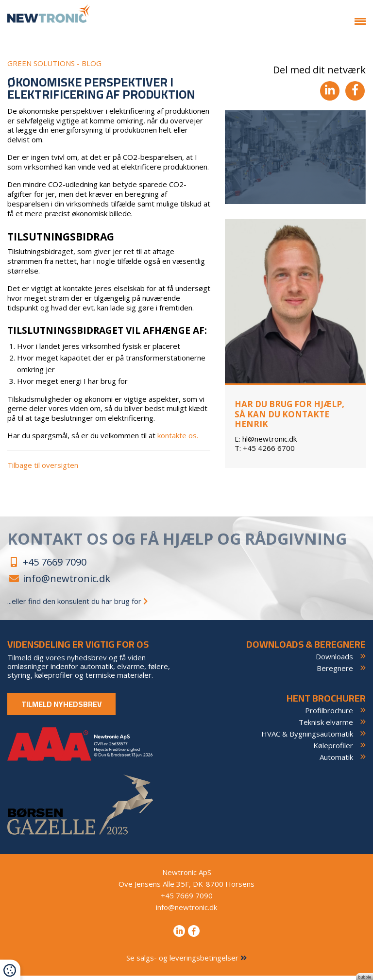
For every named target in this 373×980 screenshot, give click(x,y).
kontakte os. (178, 440)
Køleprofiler (333, 750)
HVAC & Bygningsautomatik (307, 738)
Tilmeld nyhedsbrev (61, 708)
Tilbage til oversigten (43, 470)
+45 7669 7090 (47, 566)
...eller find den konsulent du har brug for (73, 605)
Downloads (334, 661)
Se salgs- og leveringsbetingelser (186, 962)
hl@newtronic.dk (266, 443)
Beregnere (335, 672)
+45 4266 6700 (265, 452)
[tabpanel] (295, 162)
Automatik (336, 761)
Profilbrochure (329, 715)
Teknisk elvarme (326, 726)
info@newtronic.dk (59, 583)
